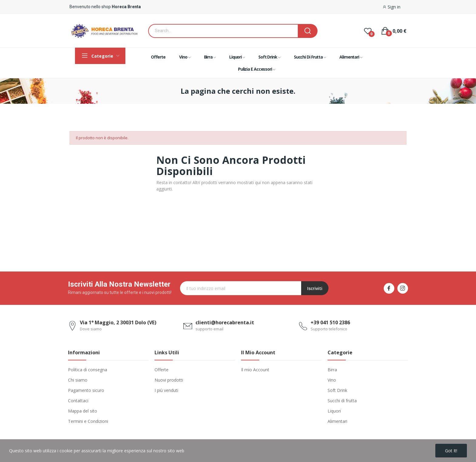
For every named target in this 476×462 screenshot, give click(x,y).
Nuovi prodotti (169, 380)
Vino (332, 380)
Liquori (334, 411)
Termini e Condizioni (88, 421)
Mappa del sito (83, 411)
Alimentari (337, 421)
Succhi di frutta (342, 401)
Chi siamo (78, 380)
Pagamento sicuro (86, 390)
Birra (332, 370)
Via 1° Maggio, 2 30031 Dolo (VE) (118, 322)
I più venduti (166, 390)
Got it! (451, 451)
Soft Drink (337, 390)
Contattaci (78, 401)
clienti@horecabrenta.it (225, 322)
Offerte (161, 370)
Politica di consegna (88, 370)
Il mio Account (255, 370)
